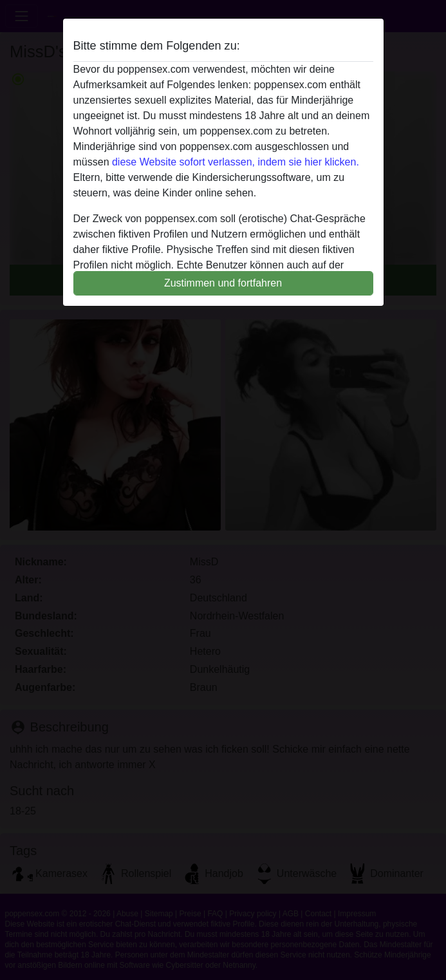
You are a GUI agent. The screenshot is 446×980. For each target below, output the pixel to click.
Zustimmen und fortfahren (223, 283)
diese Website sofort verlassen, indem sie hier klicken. (236, 162)
